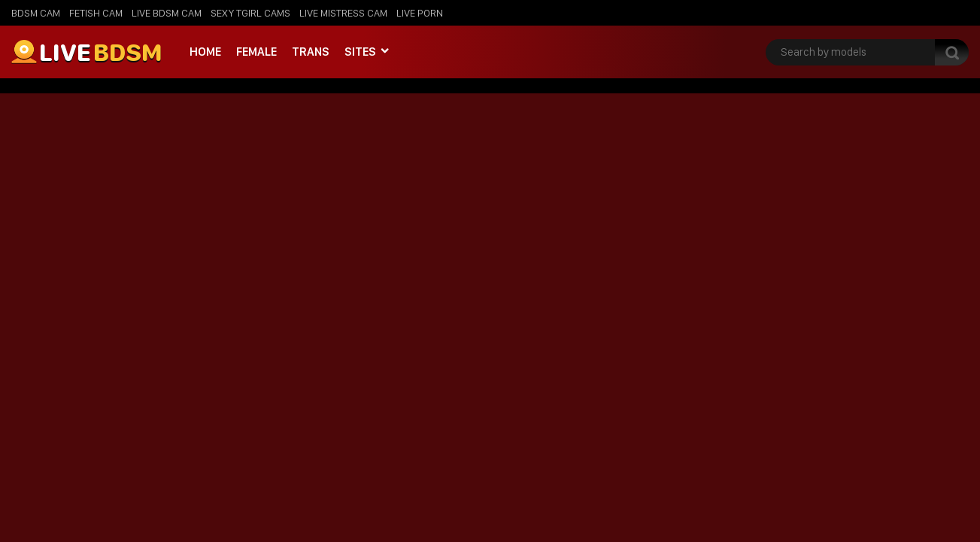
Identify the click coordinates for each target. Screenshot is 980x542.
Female (256, 52)
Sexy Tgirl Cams (250, 13)
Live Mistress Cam (343, 13)
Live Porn (420, 13)
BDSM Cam (36, 13)
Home (205, 52)
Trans (311, 52)
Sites (360, 52)
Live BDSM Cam (167, 13)
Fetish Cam (96, 13)
